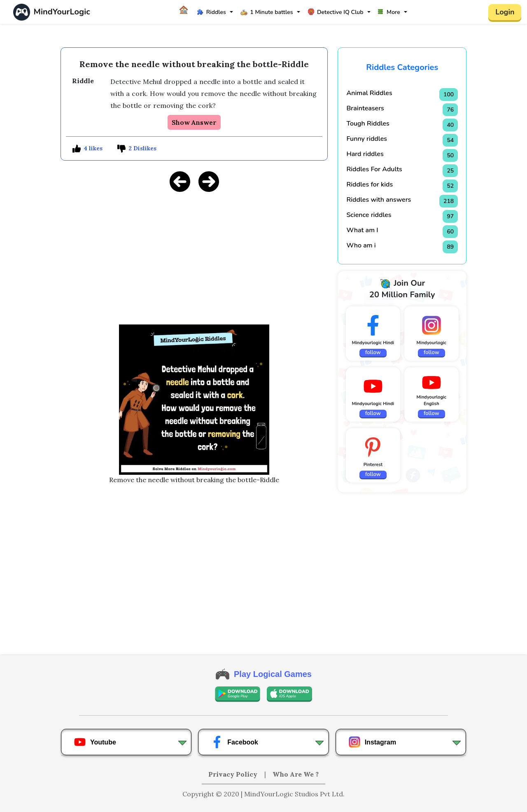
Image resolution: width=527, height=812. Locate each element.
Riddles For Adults (374, 169)
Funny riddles (367, 139)
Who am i (361, 245)
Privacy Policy (234, 774)
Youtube (95, 742)
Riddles (211, 12)
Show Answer (194, 122)
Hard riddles (365, 154)
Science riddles (369, 215)
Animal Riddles (369, 93)
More (389, 12)
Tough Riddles (368, 124)
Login (505, 12)
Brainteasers (365, 108)
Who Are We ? (296, 774)
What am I (362, 230)
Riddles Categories (402, 67)
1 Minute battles (267, 12)
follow (373, 352)
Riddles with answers (379, 200)
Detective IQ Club (335, 12)
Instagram (372, 742)
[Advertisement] (194, 257)
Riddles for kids (370, 184)
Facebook (234, 742)
